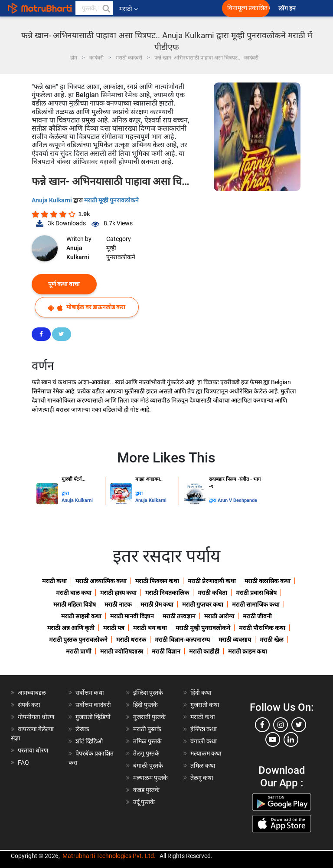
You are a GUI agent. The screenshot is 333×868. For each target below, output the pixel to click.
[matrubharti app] (195, 8)
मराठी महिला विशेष (75, 604)
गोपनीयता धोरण (36, 717)
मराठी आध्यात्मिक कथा (101, 581)
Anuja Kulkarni (52, 200)
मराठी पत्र (114, 628)
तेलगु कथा (202, 778)
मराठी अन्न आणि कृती (71, 628)
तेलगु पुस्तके (146, 753)
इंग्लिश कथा (204, 729)
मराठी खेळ (272, 640)
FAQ (23, 762)
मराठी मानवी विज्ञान (132, 616)
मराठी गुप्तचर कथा (203, 604)
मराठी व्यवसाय (235, 640)
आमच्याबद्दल (32, 693)
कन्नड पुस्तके (146, 790)
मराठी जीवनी (257, 616)
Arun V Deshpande (237, 500)
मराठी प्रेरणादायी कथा (212, 581)
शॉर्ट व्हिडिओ (89, 741)
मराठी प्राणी (79, 651)
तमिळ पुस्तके (147, 741)
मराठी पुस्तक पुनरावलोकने (78, 640)
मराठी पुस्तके (147, 729)
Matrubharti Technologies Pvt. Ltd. (109, 856)
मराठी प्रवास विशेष (256, 593)
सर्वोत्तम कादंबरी (93, 705)
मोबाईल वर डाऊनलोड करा (87, 307)
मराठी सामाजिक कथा (256, 604)
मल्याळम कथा (206, 753)
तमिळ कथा (203, 766)
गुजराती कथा (205, 705)
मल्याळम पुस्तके (150, 778)
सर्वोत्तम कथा (90, 693)
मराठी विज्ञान (166, 651)
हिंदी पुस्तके (145, 705)
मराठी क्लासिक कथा (268, 581)
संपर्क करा (29, 705)
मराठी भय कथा (150, 628)
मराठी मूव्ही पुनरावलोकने (111, 200)
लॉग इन (288, 8)
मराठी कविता (212, 593)
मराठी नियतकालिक (167, 593)
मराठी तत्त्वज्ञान (179, 616)
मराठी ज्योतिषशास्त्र (122, 651)
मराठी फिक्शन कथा (157, 581)
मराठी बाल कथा (74, 593)
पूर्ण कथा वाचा (64, 284)
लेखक (82, 729)
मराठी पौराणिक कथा (262, 628)
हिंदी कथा (201, 693)
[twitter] (299, 725)
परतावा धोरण (34, 750)
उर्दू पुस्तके (144, 802)
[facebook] (262, 725)
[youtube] (273, 739)
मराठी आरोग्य (219, 616)
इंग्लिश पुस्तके (148, 693)
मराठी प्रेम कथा (157, 604)
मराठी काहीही (204, 651)
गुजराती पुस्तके (149, 717)
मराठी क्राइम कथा (248, 651)
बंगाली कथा (204, 741)
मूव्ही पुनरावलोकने (121, 252)
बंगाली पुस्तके (148, 766)
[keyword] (94, 8)
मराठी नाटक (118, 604)
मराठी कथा (54, 581)
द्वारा (65, 493)
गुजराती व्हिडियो (93, 717)
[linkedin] (291, 739)
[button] (106, 8)
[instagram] (281, 725)
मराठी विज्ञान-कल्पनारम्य (182, 640)
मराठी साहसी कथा (81, 616)
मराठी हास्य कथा (118, 593)
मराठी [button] (129, 9)
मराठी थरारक (131, 640)
